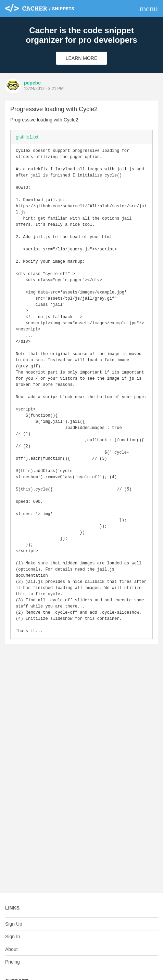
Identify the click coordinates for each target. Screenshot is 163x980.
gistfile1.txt (27, 137)
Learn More (82, 58)
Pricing (12, 962)
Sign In (13, 937)
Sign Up (14, 924)
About (11, 949)
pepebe (32, 83)
